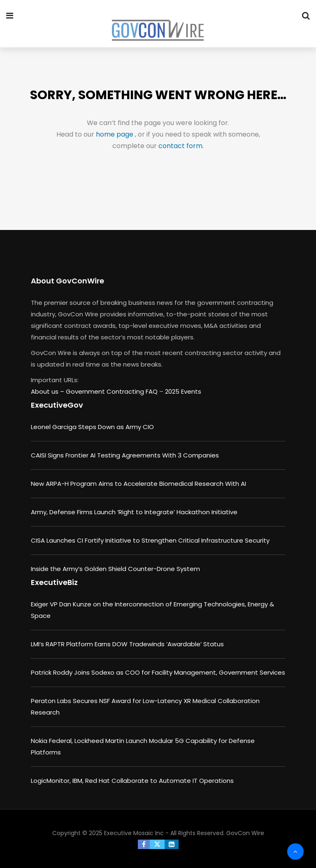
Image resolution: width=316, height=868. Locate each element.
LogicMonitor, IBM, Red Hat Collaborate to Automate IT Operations (132, 781)
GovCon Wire (245, 833)
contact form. (181, 146)
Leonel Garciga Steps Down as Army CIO (92, 427)
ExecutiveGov (57, 405)
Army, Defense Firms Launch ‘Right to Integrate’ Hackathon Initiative (134, 512)
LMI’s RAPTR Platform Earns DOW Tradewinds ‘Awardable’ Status (127, 644)
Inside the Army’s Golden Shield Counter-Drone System (115, 569)
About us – (48, 391)
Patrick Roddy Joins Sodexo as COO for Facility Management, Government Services (158, 672)
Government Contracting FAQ (113, 391)
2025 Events (183, 391)
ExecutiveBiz (54, 582)
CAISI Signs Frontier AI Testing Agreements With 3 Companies (125, 455)
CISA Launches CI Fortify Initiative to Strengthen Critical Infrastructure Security (150, 540)
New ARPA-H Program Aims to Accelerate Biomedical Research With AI (138, 484)
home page (115, 134)
